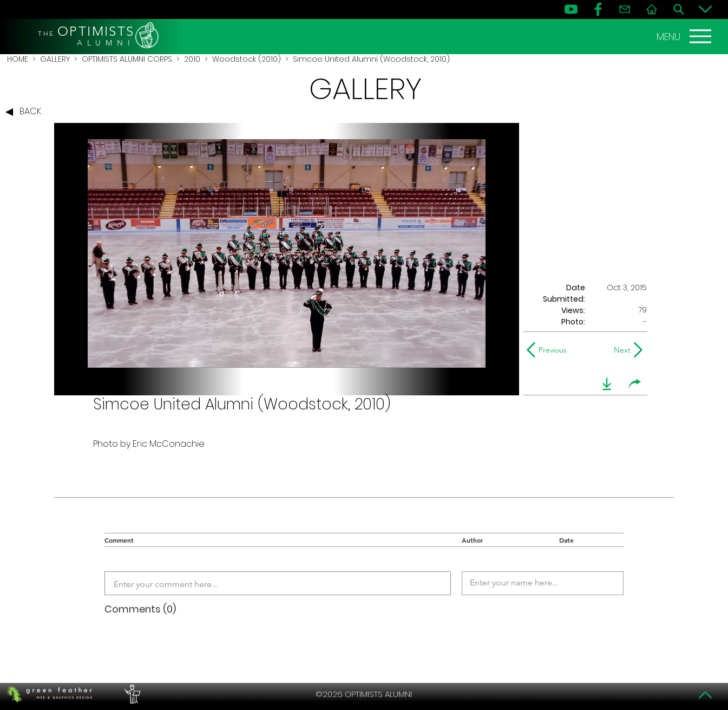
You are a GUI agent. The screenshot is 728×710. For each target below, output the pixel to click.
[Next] (620, 350)
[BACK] (26, 112)
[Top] (705, 695)
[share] (635, 384)
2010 (192, 59)
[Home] (652, 9)
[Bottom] (705, 9)
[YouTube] (571, 9)
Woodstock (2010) (247, 59)
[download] (607, 384)
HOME (18, 59)
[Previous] (549, 350)
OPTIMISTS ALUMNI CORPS (127, 59)
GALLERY (55, 59)
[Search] (679, 9)
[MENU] (685, 36)
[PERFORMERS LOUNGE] (131, 694)
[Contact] (625, 9)
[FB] (598, 9)
